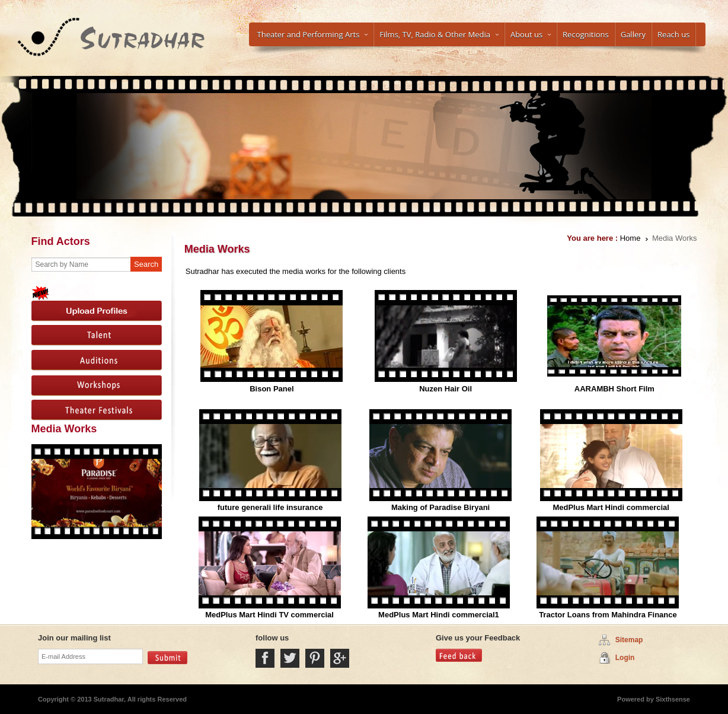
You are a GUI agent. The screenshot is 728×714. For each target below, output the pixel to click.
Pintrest (315, 658)
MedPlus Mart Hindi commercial (611, 507)
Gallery (633, 34)
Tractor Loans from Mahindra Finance (608, 615)
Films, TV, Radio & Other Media (439, 34)
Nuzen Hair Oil (446, 389)
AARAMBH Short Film (614, 389)
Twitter (290, 658)
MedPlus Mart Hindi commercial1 (439, 615)
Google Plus (340, 658)
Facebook (265, 658)
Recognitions (586, 34)
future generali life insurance (270, 507)
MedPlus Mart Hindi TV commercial (269, 615)
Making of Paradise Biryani (440, 507)
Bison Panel (272, 389)
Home (630, 238)
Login (625, 658)
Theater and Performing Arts (313, 34)
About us (531, 34)
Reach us (673, 34)
